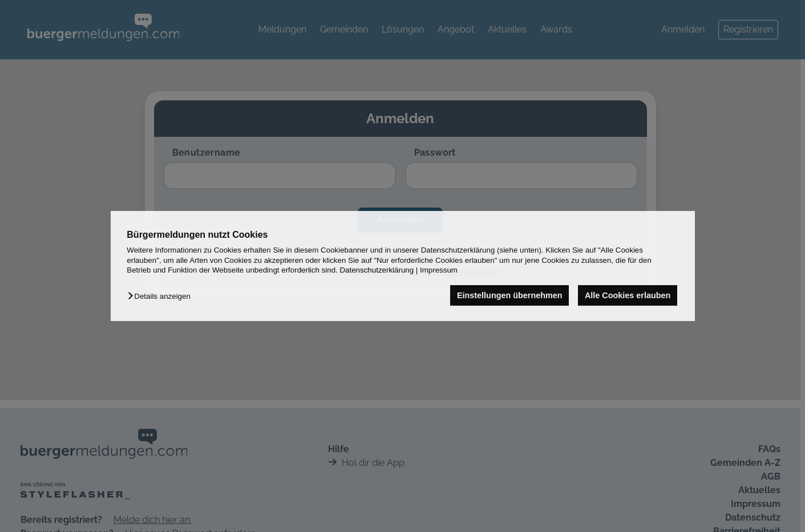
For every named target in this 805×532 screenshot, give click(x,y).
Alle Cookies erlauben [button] (628, 295)
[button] (162, 296)
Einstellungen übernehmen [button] (510, 295)
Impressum (439, 270)
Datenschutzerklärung (377, 270)
